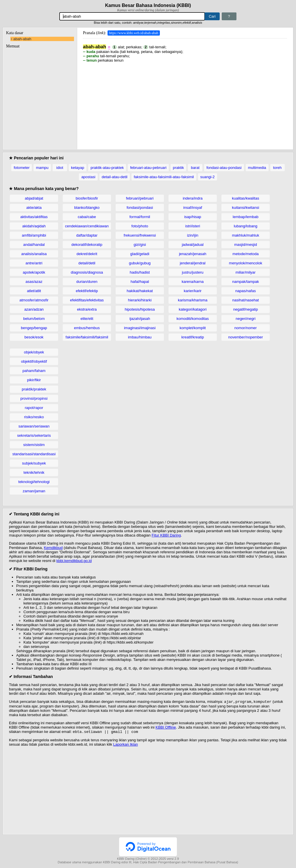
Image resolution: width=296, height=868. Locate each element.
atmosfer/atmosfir (34, 300)
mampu (42, 168)
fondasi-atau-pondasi (224, 168)
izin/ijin (193, 235)
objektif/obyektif (34, 361)
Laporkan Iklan (126, 746)
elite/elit (87, 319)
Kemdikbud (53, 548)
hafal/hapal (140, 282)
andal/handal (34, 245)
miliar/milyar (246, 272)
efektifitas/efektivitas (87, 300)
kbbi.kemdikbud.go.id (74, 561)
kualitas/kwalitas (246, 198)
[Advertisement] (185, 103)
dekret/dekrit (87, 254)
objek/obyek (34, 352)
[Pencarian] (132, 16)
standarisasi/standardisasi (34, 454)
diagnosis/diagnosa (87, 272)
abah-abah (22, 39)
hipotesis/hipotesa (140, 309)
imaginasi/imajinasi (140, 328)
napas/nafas (246, 291)
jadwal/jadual (193, 245)
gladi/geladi (140, 254)
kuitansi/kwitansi (246, 208)
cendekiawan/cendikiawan (87, 226)
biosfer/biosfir (87, 198)
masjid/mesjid (246, 245)
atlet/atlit (34, 291)
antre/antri (34, 263)
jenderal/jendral (193, 263)
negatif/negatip (246, 309)
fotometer (22, 168)
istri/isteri (193, 226)
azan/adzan (34, 309)
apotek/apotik (34, 272)
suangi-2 (208, 177)
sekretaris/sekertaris (34, 435)
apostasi (88, 177)
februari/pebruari (140, 198)
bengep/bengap (34, 328)
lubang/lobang (246, 226)
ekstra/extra (87, 309)
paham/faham (34, 371)
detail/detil (87, 263)
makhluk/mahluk (246, 235)
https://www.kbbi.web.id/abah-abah (134, 33)
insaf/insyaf (193, 208)
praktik (178, 168)
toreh (277, 168)
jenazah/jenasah (193, 254)
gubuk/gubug (140, 263)
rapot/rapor (34, 408)
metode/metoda (245, 254)
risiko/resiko (34, 417)
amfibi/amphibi (34, 235)
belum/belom (34, 319)
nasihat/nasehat (246, 300)
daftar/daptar (87, 235)
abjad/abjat (34, 198)
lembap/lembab (246, 217)
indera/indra (193, 198)
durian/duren (87, 282)
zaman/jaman (34, 491)
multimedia (257, 168)
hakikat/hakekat (140, 291)
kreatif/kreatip (193, 337)
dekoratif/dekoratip (87, 245)
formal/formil (140, 217)
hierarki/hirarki (140, 300)
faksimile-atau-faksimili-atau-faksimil (164, 177)
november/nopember (246, 337)
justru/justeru (193, 272)
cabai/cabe (87, 217)
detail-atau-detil (115, 177)
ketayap (78, 168)
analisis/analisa (34, 254)
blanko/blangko (87, 208)
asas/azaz (34, 282)
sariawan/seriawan (34, 426)
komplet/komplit (193, 328)
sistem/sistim (34, 445)
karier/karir (193, 291)
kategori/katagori (193, 309)
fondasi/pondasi (140, 208)
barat (195, 168)
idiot (60, 168)
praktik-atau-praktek (107, 168)
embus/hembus (87, 328)
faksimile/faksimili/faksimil (87, 337)
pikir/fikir (34, 380)
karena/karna (193, 282)
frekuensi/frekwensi (140, 235)
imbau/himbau (140, 337)
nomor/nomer (246, 328)
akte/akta (34, 208)
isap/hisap (193, 217)
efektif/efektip (87, 291)
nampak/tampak (246, 282)
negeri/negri (246, 319)
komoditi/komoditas (193, 319)
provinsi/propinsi (34, 398)
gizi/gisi (140, 245)
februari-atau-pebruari (148, 168)
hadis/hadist (140, 272)
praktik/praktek (34, 389)
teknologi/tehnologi (34, 482)
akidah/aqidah (34, 226)
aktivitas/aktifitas (34, 217)
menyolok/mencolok (246, 263)
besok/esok (34, 337)
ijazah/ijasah (140, 319)
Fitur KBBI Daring (166, 535)
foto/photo (140, 226)
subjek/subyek (34, 463)
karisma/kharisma (193, 300)
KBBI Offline (166, 728)
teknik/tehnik (34, 472)
